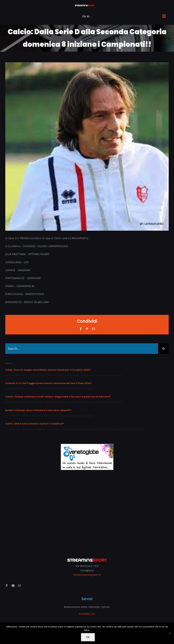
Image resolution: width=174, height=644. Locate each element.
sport (119, 375)
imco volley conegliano (52, 375)
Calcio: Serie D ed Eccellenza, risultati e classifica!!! (35, 424)
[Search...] (82, 349)
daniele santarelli (31, 375)
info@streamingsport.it (87, 575)
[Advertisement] (87, 512)
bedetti (26, 416)
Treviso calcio (136, 429)
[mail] (19, 586)
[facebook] (7, 586)
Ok (88, 637)
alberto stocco (29, 389)
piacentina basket (69, 416)
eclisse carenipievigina (33, 402)
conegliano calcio (43, 429)
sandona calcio (114, 429)
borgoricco (27, 429)
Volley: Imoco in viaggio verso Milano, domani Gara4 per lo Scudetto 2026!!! (48, 370)
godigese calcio (85, 429)
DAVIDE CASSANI (47, 389)
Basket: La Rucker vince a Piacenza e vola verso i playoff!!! (38, 410)
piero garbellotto (89, 375)
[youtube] (13, 586)
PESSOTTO (72, 389)
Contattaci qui (87, 614)
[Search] (163, 349)
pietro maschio (107, 375)
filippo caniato (53, 402)
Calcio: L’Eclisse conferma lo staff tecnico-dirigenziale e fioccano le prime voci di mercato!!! (58, 397)
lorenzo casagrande (86, 402)
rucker (83, 416)
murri (46, 416)
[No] (170, 633)
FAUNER (61, 389)
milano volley (72, 375)
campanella (36, 416)
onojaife (55, 416)
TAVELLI (89, 389)
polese (112, 402)
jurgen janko (68, 402)
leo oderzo (99, 429)
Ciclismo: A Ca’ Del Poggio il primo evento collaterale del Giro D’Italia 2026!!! (49, 383)
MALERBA (103, 402)
